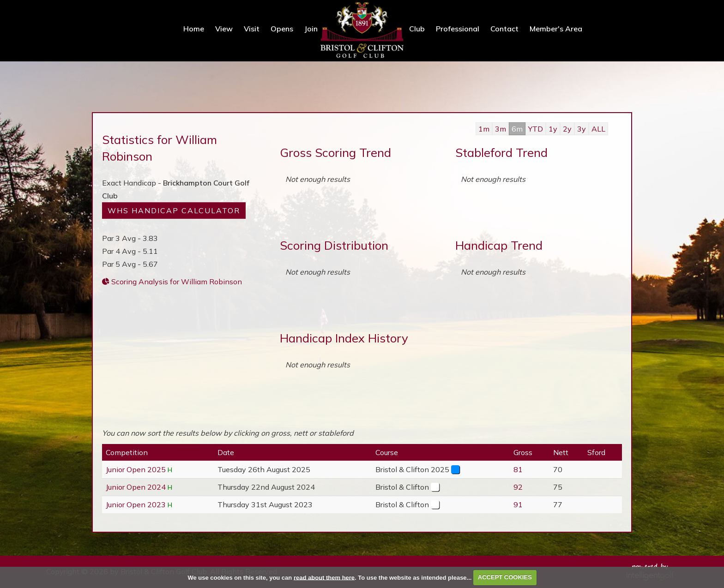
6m (517, 129)
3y (582, 129)
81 (518, 469)
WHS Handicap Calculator (174, 210)
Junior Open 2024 (136, 487)
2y (567, 129)
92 (518, 487)
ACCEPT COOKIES (505, 577)
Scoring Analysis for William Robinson (172, 282)
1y (553, 129)
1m (484, 129)
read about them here (324, 577)
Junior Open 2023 (136, 504)
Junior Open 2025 (136, 469)
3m (501, 129)
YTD (536, 129)
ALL (598, 129)
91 (518, 504)
